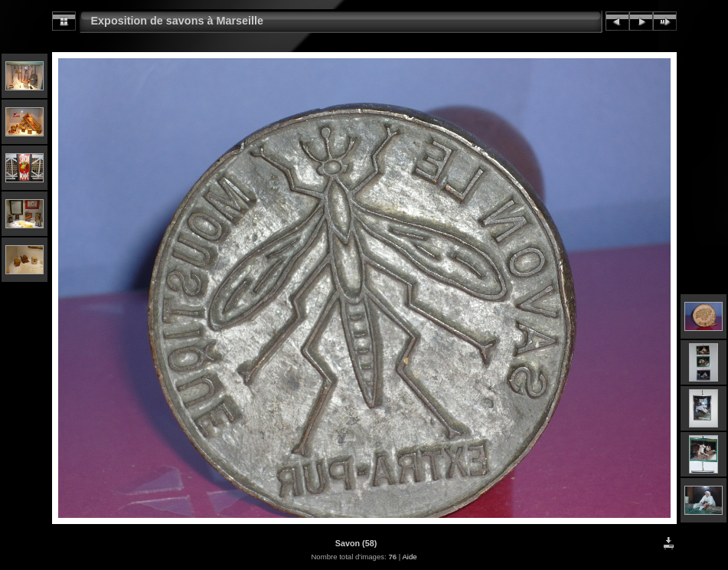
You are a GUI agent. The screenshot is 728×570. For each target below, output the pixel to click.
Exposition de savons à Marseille (178, 21)
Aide (409, 557)
